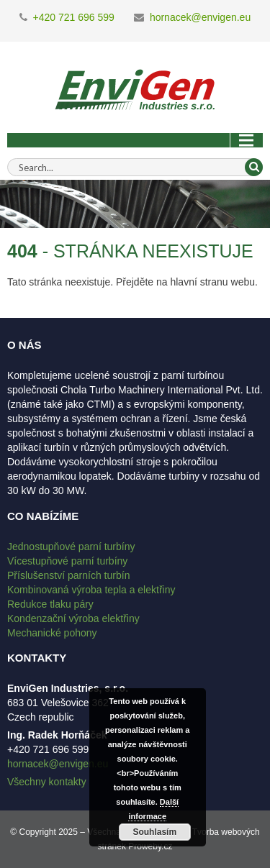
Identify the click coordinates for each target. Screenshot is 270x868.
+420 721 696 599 (74, 17)
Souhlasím (154, 832)
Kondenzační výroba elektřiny (73, 618)
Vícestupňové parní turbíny (67, 561)
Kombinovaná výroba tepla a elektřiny (91, 590)
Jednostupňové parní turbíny (71, 547)
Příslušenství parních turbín (68, 575)
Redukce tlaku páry (50, 604)
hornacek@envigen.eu (200, 17)
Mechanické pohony (52, 633)
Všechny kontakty (47, 782)
